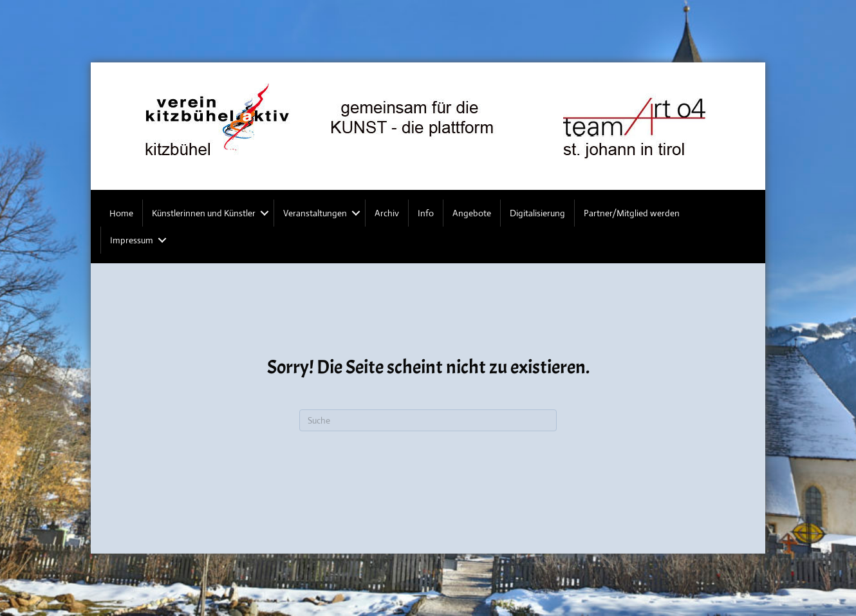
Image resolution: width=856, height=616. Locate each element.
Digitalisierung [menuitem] (537, 213)
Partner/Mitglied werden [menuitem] (632, 213)
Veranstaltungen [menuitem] (315, 213)
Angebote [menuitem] (472, 213)
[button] (265, 213)
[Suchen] (428, 420)
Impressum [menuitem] (132, 240)
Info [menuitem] (426, 213)
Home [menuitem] (121, 213)
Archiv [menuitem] (387, 213)
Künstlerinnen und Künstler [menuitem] (204, 213)
